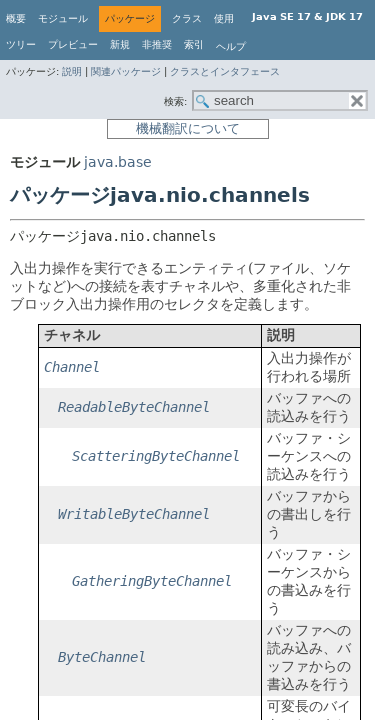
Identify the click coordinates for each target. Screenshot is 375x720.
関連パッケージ (126, 71)
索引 (194, 44)
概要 (16, 18)
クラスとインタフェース (225, 71)
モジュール (63, 18)
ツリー (21, 44)
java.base (118, 162)
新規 (120, 44)
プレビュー (73, 44)
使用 (224, 18)
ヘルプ (231, 46)
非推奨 (157, 44)
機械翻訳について (188, 128)
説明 (72, 71)
